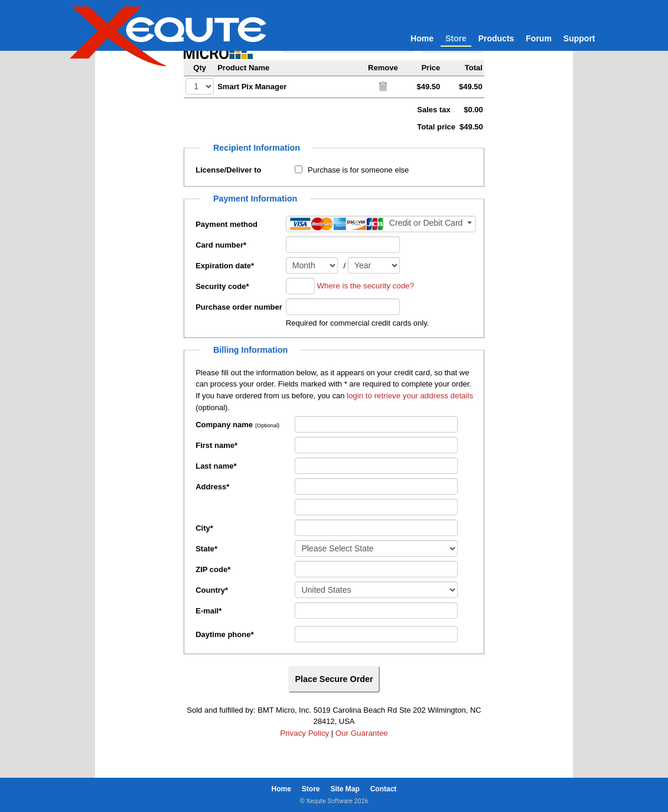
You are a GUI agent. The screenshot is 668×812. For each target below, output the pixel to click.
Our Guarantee (362, 733)
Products (496, 38)
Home (422, 38)
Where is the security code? (365, 286)
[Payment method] (381, 224)
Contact (384, 789)
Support (579, 38)
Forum (539, 38)
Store (456, 38)
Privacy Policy (304, 733)
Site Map (345, 789)
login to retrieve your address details (410, 396)
